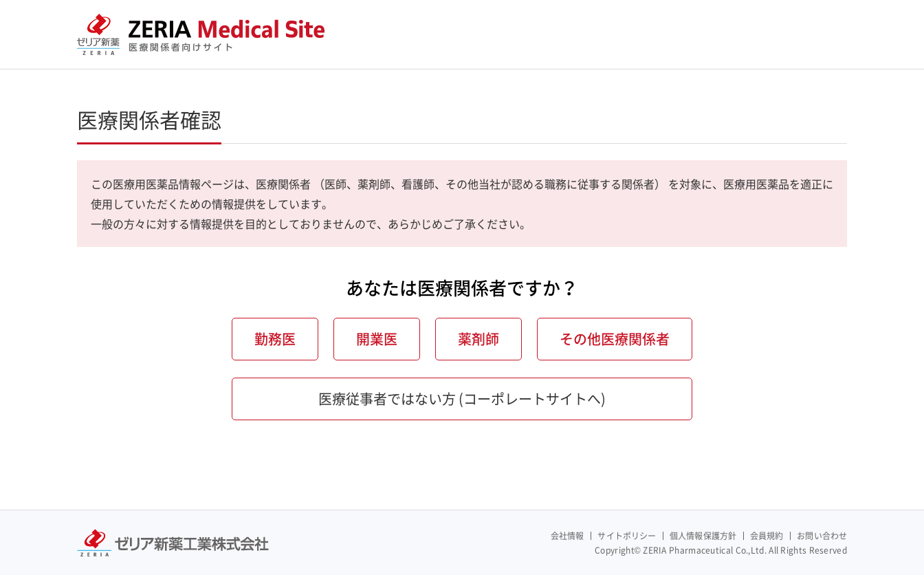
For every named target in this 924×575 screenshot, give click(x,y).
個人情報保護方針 (703, 536)
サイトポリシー (627, 536)
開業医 (377, 339)
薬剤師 (478, 339)
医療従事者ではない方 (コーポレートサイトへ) (462, 399)
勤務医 (275, 339)
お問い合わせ (822, 536)
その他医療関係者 (615, 339)
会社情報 (567, 536)
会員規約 (767, 536)
